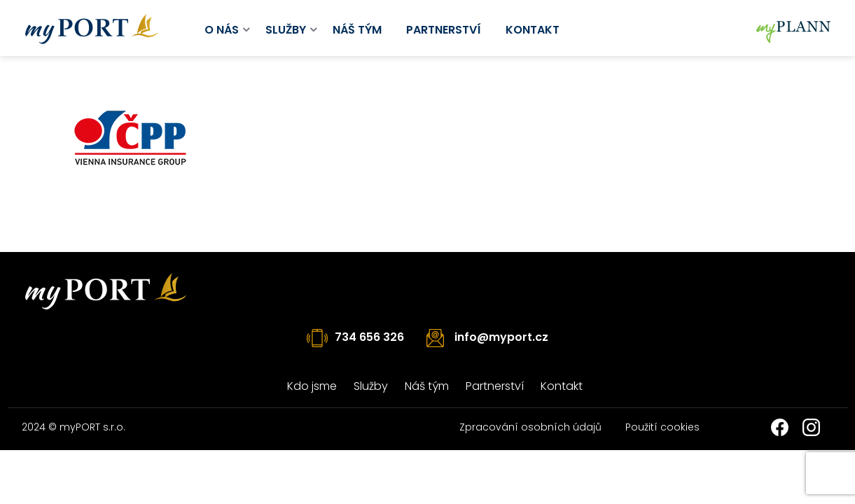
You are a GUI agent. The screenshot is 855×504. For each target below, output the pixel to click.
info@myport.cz (501, 337)
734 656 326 (369, 337)
